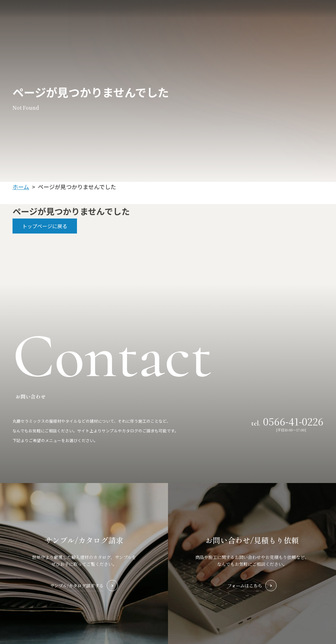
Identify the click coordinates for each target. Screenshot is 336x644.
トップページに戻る (45, 226)
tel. (287, 421)
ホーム (21, 187)
